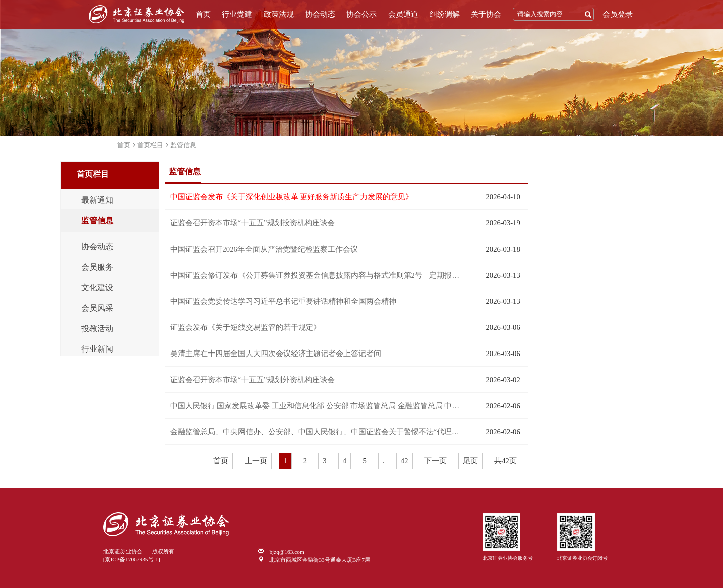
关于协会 (486, 14)
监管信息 (183, 145)
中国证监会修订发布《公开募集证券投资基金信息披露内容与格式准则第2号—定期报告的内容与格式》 (318, 275)
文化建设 (97, 288)
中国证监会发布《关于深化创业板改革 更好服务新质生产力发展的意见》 (292, 197)
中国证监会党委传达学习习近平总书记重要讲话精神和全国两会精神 (283, 301)
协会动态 (320, 14)
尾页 (470, 461)
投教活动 (97, 329)
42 (404, 461)
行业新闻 (97, 349)
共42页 (505, 461)
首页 (203, 14)
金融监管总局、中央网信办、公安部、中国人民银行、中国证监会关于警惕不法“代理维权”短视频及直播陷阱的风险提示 (318, 432)
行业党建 (237, 14)
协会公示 (361, 14)
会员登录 (618, 14)
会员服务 (97, 267)
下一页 (436, 461)
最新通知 (97, 200)
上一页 (256, 461)
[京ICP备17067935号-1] (132, 559)
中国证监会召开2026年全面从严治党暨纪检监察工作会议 (264, 249)
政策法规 (279, 14)
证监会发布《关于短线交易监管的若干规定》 (246, 327)
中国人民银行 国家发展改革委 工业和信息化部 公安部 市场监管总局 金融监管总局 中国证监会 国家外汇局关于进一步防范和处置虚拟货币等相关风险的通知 (318, 406)
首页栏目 (150, 145)
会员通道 (403, 14)
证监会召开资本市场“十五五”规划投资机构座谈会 (253, 223)
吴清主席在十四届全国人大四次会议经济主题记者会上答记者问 (276, 354)
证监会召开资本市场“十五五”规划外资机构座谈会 (253, 380)
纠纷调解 (445, 14)
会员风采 (97, 308)
